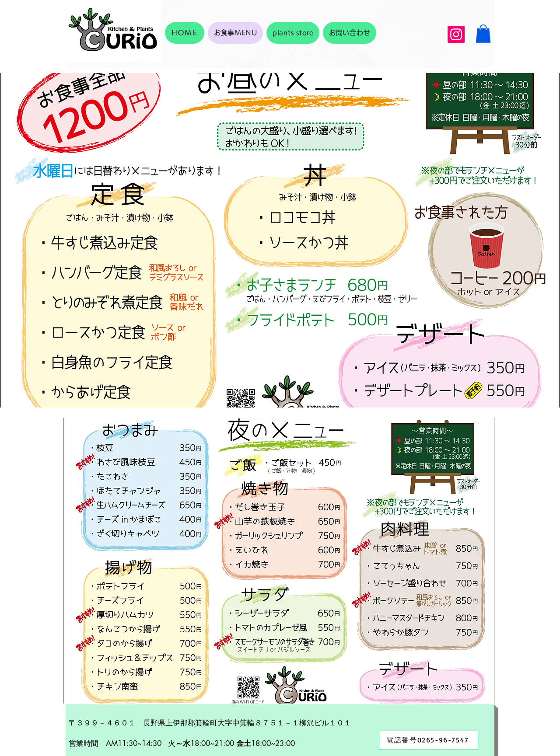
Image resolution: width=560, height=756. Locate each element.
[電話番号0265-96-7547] (429, 740)
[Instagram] (456, 34)
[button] (483, 34)
